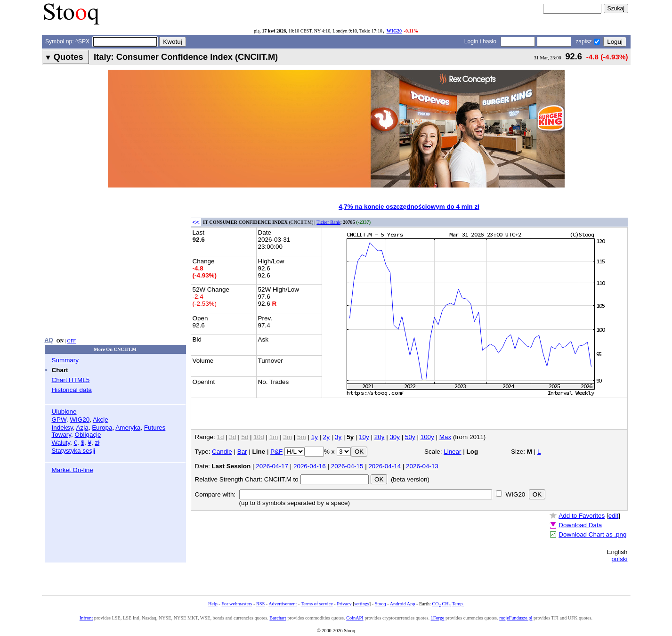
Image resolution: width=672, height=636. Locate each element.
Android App (403, 604)
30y (395, 437)
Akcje (101, 420)
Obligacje (88, 435)
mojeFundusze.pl (516, 618)
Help (213, 604)
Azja (82, 428)
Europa (102, 428)
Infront (86, 618)
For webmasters (237, 604)
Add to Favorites (582, 516)
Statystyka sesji (74, 451)
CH (446, 604)
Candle (222, 452)
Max (445, 437)
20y (380, 437)
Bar (242, 452)
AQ (49, 340)
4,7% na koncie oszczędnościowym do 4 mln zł (409, 207)
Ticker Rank (328, 222)
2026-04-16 (310, 466)
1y (315, 437)
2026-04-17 (272, 466)
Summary (65, 360)
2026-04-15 (347, 466)
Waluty (61, 443)
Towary (62, 435)
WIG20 (394, 31)
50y (410, 437)
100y (427, 437)
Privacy (344, 604)
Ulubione (64, 412)
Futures (155, 428)
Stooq (381, 604)
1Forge (438, 618)
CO (436, 604)
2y (326, 437)
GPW (59, 420)
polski (619, 559)
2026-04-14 (385, 466)
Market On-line (73, 470)
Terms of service (317, 604)
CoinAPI (355, 618)
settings (362, 604)
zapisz (583, 41)
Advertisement (283, 604)
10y (364, 437)
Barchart (278, 618)
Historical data (72, 390)
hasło (490, 41)
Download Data (580, 525)
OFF (71, 341)
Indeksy (62, 428)
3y (338, 437)
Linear (452, 452)
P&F (276, 452)
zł (97, 443)
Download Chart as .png (592, 534)
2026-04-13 (422, 466)
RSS (260, 604)
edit (614, 516)
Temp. (458, 604)
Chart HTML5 (71, 380)
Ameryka (128, 428)
